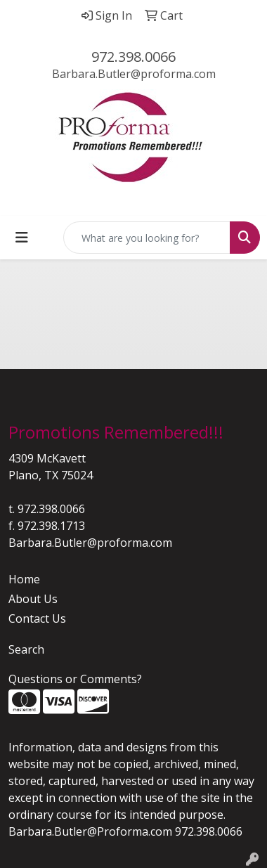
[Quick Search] (147, 238)
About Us (33, 599)
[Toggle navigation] (22, 238)
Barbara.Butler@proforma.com (134, 74)
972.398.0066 (133, 57)
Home (24, 579)
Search (26, 649)
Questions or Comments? (75, 679)
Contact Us (37, 618)
